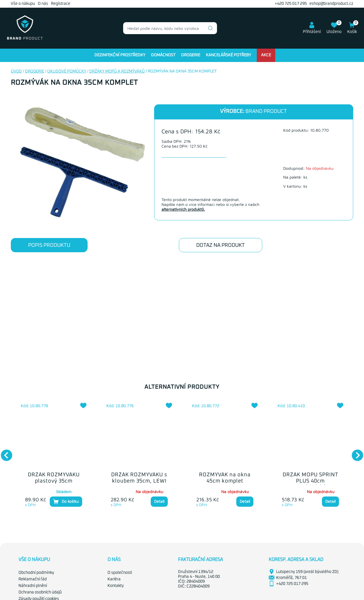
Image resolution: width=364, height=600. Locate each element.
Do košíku (66, 502)
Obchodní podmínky (36, 573)
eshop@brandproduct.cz (331, 4)
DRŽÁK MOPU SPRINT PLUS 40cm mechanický (311, 481)
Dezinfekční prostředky (120, 55)
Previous (4, 452)
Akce (266, 55)
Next (355, 452)
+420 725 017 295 (291, 4)
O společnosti (120, 573)
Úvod (16, 71)
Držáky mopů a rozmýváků (117, 71)
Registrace (61, 4)
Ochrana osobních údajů (40, 592)
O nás (43, 4)
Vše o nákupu (23, 4)
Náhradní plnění (33, 586)
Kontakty (116, 586)
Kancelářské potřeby (228, 55)
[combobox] (170, 28)
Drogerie (191, 55)
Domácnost (163, 55)
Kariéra (114, 579)
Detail (159, 501)
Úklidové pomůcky (67, 71)
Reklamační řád (33, 579)
